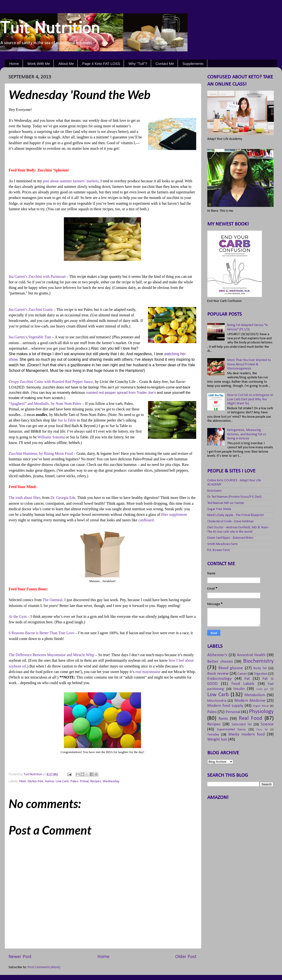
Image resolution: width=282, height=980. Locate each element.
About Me (66, 64)
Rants (223, 719)
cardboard (146, 520)
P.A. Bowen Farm (219, 550)
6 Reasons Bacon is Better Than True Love (41, 633)
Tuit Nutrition (50, 27)
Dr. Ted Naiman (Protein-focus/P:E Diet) (234, 497)
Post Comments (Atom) (44, 967)
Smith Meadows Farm (222, 544)
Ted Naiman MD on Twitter (226, 503)
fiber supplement (174, 514)
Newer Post (20, 957)
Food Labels (243, 684)
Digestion (261, 674)
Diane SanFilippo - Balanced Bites (230, 538)
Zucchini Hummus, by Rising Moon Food (41, 453)
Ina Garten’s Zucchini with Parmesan (37, 276)
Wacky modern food (247, 734)
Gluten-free (35, 781)
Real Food (251, 718)
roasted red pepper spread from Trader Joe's (121, 393)
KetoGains (214, 491)
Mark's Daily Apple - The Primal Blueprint (235, 515)
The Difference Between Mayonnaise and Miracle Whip (51, 655)
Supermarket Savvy (232, 730)
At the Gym (18, 616)
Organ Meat (261, 706)
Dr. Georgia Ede (63, 498)
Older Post (186, 957)
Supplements (193, 64)
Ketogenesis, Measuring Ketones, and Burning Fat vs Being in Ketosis (247, 434)
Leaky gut (262, 689)
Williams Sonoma (51, 437)
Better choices (220, 662)
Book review (218, 674)
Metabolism (255, 695)
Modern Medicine (250, 701)
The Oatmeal (53, 600)
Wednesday (111, 781)
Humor (50, 781)
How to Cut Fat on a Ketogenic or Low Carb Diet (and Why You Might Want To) (250, 399)
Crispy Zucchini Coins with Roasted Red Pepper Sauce (51, 382)
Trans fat (262, 730)
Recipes (96, 781)
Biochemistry (258, 661)
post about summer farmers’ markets (71, 181)
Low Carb (62, 781)
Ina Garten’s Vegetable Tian (30, 337)
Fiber (23, 781)
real (148, 672)
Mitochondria (217, 701)
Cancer (242, 674)
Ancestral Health (251, 655)
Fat (247, 679)
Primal (84, 781)
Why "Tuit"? (138, 64)
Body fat (260, 668)
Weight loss (217, 739)
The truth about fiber (24, 498)
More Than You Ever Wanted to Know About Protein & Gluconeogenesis (249, 364)
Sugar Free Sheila (219, 509)
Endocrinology (219, 679)
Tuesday (213, 735)
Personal (233, 712)
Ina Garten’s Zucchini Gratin (31, 310)
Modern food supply (225, 706)
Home (14, 64)
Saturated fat (242, 725)
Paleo (74, 781)
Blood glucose (231, 668)
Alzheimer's (217, 655)
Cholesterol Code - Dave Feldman (231, 521)
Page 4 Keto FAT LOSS (101, 64)
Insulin (239, 689)
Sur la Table (67, 420)
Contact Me (165, 64)
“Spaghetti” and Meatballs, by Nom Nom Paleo (45, 404)
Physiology (261, 712)
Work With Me (39, 64)
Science (267, 724)
